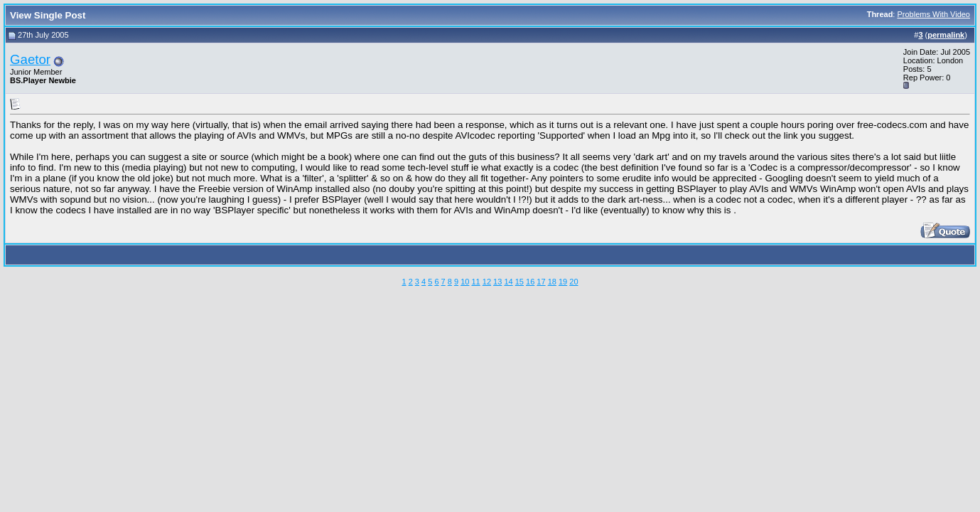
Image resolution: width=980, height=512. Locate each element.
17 (541, 282)
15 (519, 282)
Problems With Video (933, 14)
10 (465, 282)
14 (508, 282)
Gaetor (30, 59)
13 (497, 282)
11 (475, 282)
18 (552, 282)
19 (563, 282)
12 (487, 282)
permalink (946, 35)
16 (530, 282)
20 (574, 282)
